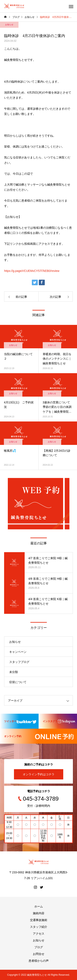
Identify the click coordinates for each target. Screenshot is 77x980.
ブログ (39, 947)
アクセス (39, 934)
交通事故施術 (39, 920)
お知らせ (9, 25)
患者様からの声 (39, 961)
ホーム (39, 906)
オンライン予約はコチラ (39, 774)
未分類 (14, 672)
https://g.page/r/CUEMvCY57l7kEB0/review (32, 271)
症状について (18, 682)
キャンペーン (18, 652)
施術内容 (39, 913)
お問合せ (39, 954)
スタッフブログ (19, 662)
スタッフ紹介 (39, 927)
